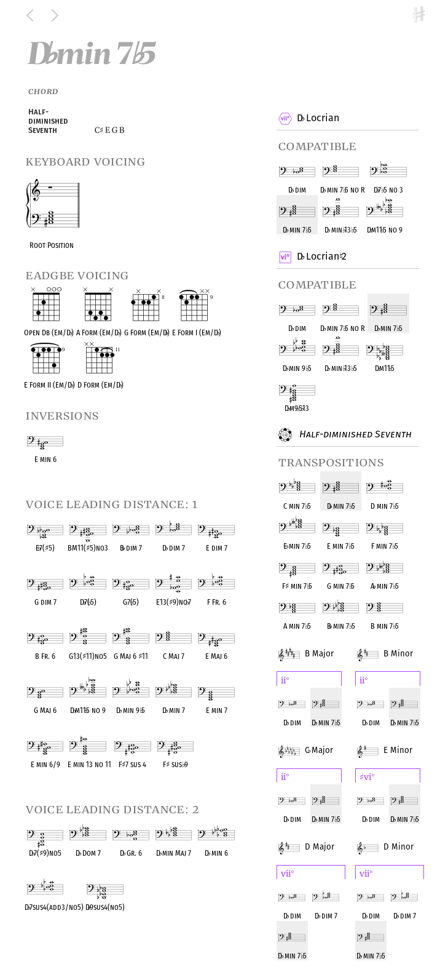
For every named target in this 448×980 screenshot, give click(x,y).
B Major (315, 646)
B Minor (394, 646)
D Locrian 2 (321, 257)
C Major (315, 743)
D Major (315, 839)
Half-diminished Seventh (354, 435)
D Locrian (318, 119)
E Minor (394, 743)
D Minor (394, 839)
